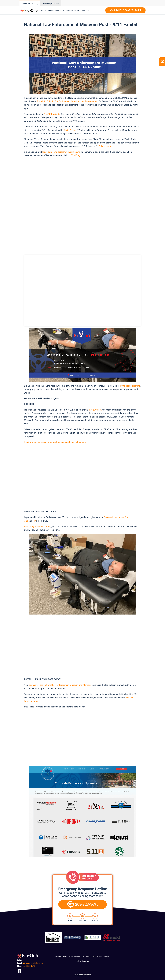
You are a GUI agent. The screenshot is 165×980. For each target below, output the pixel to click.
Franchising (86, 956)
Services (58, 956)
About (65, 956)
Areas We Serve (74, 956)
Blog (93, 956)
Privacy (100, 956)
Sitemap (107, 956)
